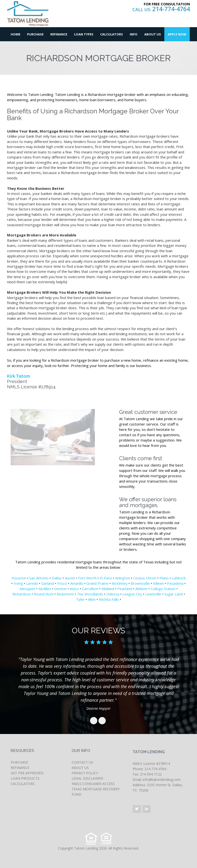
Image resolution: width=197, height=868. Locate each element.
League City (132, 594)
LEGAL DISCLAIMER (87, 778)
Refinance (59, 34)
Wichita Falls (109, 599)
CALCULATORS (23, 784)
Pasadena (175, 583)
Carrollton (90, 589)
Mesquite (27, 589)
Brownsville (140, 583)
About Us (153, 34)
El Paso (106, 578)
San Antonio (39, 578)
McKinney (120, 583)
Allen (92, 599)
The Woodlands (90, 594)
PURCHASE (19, 762)
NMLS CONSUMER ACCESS (93, 784)
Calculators (112, 34)
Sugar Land (174, 594)
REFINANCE (20, 768)
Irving (18, 583)
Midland (108, 589)
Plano (164, 578)
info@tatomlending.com (162, 780)
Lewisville (153, 594)
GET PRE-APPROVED (27, 773)
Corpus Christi (145, 578)
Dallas (57, 578)
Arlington (123, 578)
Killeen (158, 583)
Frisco (62, 583)
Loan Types (84, 34)
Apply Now (177, 34)
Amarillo (77, 583)
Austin (70, 578)
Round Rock (44, 594)
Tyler (80, 599)
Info (134, 34)
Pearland (125, 589)
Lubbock (179, 578)
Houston (19, 578)
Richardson (22, 594)
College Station (163, 589)
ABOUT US (80, 768)
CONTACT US (82, 762)
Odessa (113, 594)
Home (15, 34)
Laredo (32, 583)
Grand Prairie (97, 583)
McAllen (45, 589)
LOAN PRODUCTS (25, 778)
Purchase (35, 34)
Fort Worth (87, 578)
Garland (48, 583)
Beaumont (65, 594)
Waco (74, 589)
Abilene (141, 589)
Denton (60, 589)
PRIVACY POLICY (85, 773)
